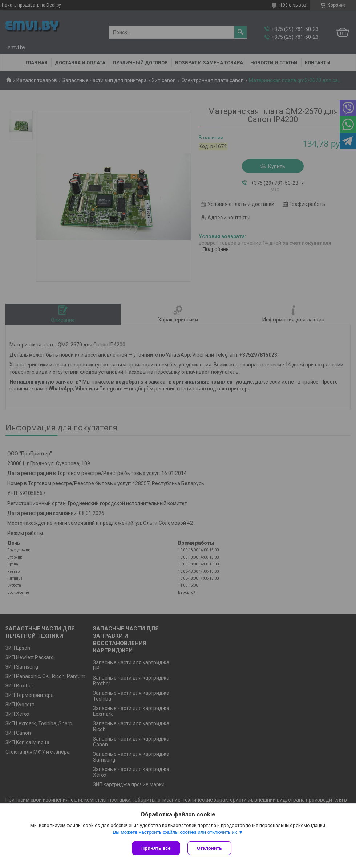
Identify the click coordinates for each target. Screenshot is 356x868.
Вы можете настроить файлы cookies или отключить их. (175, 832)
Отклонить (209, 848)
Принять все (156, 848)
